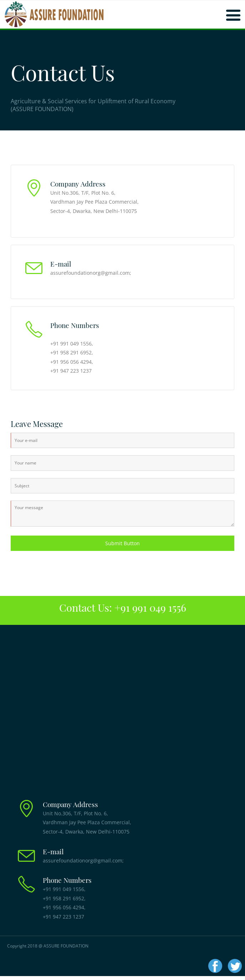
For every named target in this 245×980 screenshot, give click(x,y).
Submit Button (122, 543)
